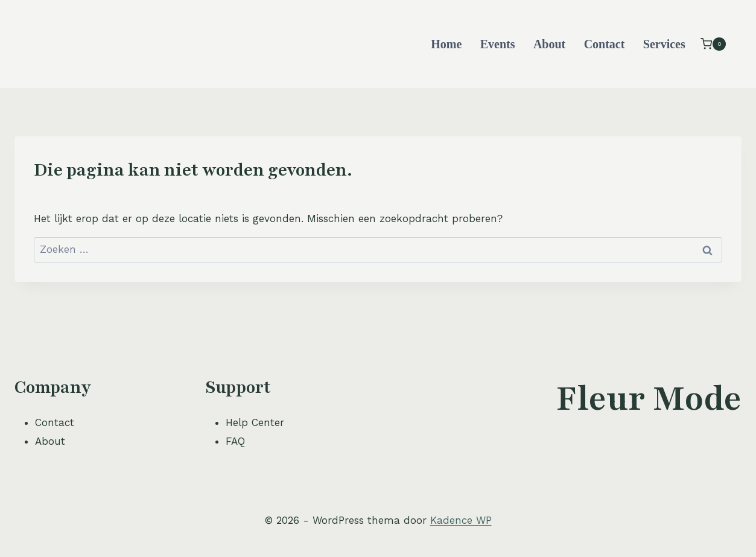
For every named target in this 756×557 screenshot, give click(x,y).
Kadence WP (461, 520)
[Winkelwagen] (713, 44)
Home (446, 44)
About (549, 44)
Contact (605, 44)
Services (664, 44)
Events (498, 44)
